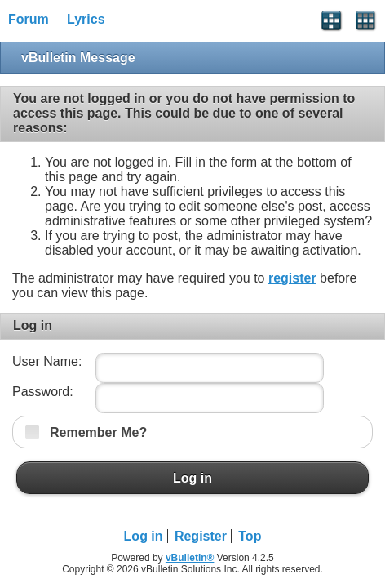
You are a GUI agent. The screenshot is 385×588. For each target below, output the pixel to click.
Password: (43, 392)
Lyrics (86, 19)
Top (250, 536)
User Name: (47, 361)
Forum (29, 19)
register (292, 278)
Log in (192, 478)
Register (201, 536)
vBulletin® (190, 558)
